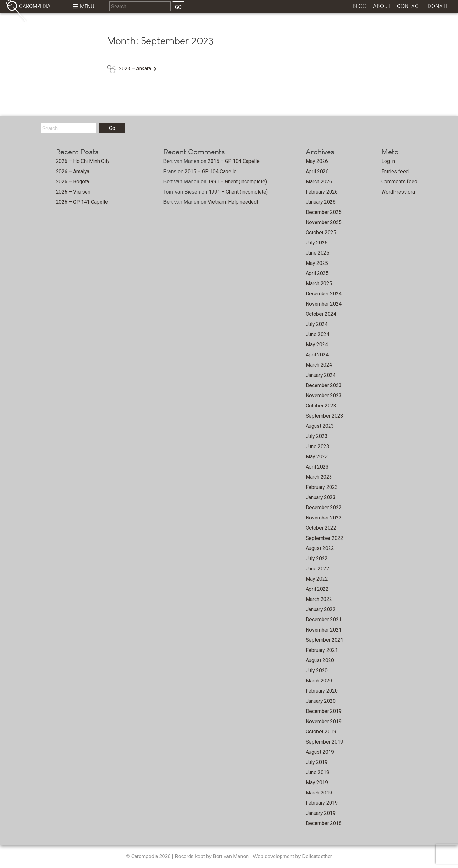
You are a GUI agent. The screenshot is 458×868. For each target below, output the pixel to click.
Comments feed (399, 182)
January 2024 (321, 375)
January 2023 (321, 497)
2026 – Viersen (73, 192)
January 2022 (321, 609)
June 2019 (317, 772)
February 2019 (322, 803)
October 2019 (321, 732)
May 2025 (317, 263)
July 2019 (317, 762)
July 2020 (317, 670)
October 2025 (321, 233)
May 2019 (317, 783)
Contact (409, 6)
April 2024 (317, 355)
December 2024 (324, 294)
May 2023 (317, 457)
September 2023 (324, 416)
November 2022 (324, 518)
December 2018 (324, 823)
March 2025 (319, 283)
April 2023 (317, 467)
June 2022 (317, 569)
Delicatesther (317, 856)
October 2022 (321, 528)
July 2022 (317, 558)
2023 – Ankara (135, 69)
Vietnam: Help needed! (233, 202)
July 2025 (317, 243)
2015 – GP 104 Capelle (234, 161)
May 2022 (317, 579)
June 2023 (317, 446)
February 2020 (322, 691)
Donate (438, 6)
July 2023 (317, 436)
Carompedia (145, 856)
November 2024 (324, 304)
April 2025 (317, 273)
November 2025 (324, 222)
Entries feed (395, 171)
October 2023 (321, 406)
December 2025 (324, 212)
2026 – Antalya (73, 171)
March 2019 (319, 793)
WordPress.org (398, 192)
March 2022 (319, 599)
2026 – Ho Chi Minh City (83, 161)
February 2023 (322, 487)
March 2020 (319, 681)
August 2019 (320, 752)
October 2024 (321, 314)
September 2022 (324, 538)
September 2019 (324, 742)
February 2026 (322, 192)
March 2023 (319, 477)
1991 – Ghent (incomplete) (237, 182)
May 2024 (317, 345)
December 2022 (324, 508)
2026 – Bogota (73, 182)
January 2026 (321, 202)
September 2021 (324, 640)
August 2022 (320, 548)
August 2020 (320, 660)
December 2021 (324, 620)
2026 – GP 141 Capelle (82, 202)
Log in (388, 161)
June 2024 (317, 334)
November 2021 (324, 630)
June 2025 (317, 253)
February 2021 (322, 650)
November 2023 (324, 395)
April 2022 (317, 589)
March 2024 (319, 365)
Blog (360, 6)
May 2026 (317, 161)
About (382, 6)
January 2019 (321, 813)
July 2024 (317, 324)
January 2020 (321, 701)
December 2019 (324, 711)
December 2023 (324, 385)
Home (45, 24)
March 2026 (319, 182)
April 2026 (317, 171)
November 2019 (324, 721)
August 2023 (320, 426)
